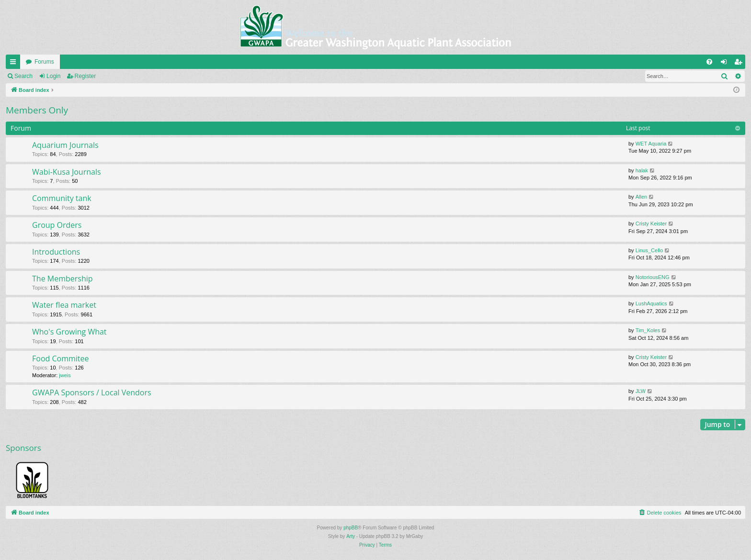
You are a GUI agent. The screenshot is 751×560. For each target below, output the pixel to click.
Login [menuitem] (726, 64)
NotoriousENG (653, 277)
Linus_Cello (649, 250)
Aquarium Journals (65, 145)
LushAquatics (651, 303)
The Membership (63, 279)
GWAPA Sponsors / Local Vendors (92, 392)
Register (85, 76)
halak (642, 170)
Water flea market (64, 305)
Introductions (56, 252)
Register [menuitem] (740, 64)
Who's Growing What (69, 332)
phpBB (351, 528)
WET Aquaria (651, 144)
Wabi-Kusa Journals (67, 172)
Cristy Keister (651, 224)
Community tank (62, 198)
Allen (641, 197)
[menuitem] (709, 62)
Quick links (15, 64)
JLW (641, 391)
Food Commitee (61, 358)
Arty (351, 536)
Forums (44, 62)
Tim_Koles (648, 330)
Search (23, 76)
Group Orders (57, 225)
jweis (65, 375)
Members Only (37, 110)
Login (53, 76)
